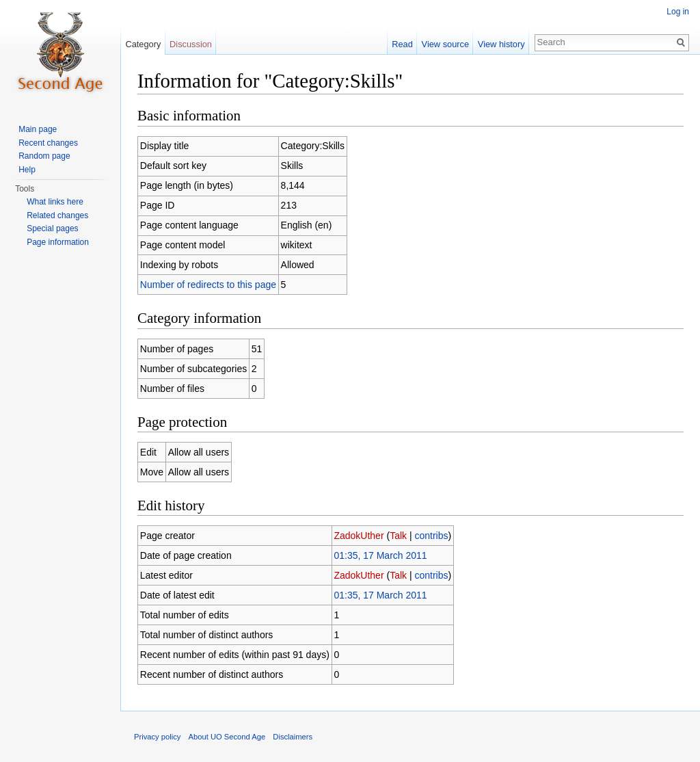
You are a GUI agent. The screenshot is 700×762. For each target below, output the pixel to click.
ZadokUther (359, 536)
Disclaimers (293, 737)
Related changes (57, 215)
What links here (55, 202)
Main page (38, 129)
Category (143, 44)
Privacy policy (157, 737)
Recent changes (48, 143)
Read (402, 44)
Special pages (52, 228)
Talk (398, 536)
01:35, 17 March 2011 (380, 555)
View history (501, 44)
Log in (678, 12)
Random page (44, 156)
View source (445, 44)
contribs (431, 536)
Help (27, 170)
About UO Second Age (227, 737)
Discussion (191, 44)
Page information (58, 242)
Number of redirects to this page (208, 285)
